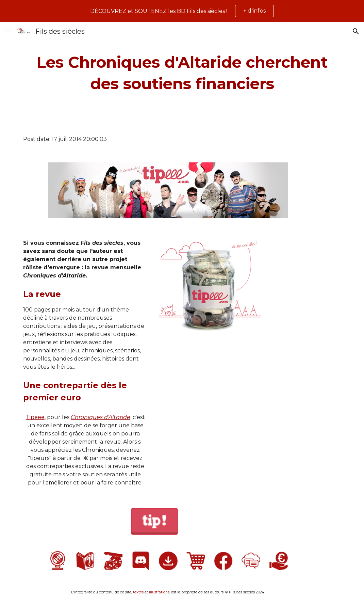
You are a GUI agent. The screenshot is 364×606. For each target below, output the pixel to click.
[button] (8, 31)
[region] (182, 11)
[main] (182, 73)
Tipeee (35, 417)
